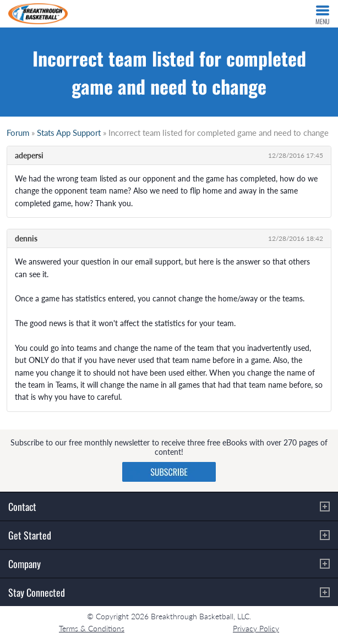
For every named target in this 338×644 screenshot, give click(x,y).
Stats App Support (69, 133)
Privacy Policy (256, 628)
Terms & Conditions (92, 628)
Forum (18, 133)
